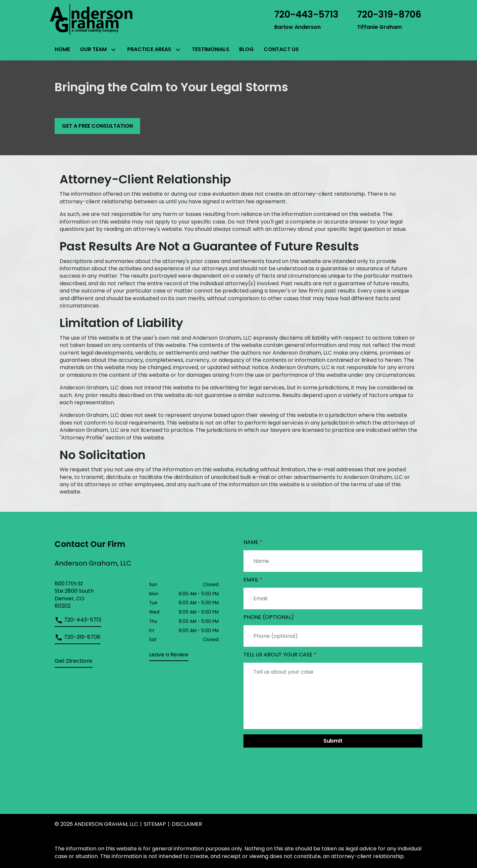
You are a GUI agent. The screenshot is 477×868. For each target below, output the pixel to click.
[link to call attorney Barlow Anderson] (306, 20)
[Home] (62, 49)
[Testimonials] (211, 49)
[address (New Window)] (74, 662)
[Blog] (246, 49)
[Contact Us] (281, 49)
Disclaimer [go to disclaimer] (187, 824)
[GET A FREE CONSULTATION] (97, 126)
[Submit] (333, 741)
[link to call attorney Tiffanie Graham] (389, 20)
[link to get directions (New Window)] (97, 595)
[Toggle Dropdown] (113, 50)
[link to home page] (91, 19)
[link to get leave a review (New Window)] (169, 656)
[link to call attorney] (78, 622)
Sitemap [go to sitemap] (155, 824)
